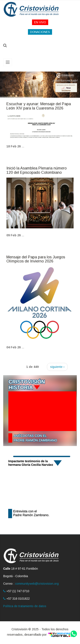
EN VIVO (40, 22)
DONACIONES (40, 32)
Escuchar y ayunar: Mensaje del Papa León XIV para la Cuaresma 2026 (39, 106)
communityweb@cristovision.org (37, 584)
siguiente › (57, 367)
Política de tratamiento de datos (25, 606)
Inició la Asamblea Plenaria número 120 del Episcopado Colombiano (36, 170)
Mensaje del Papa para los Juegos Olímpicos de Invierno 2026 (36, 259)
